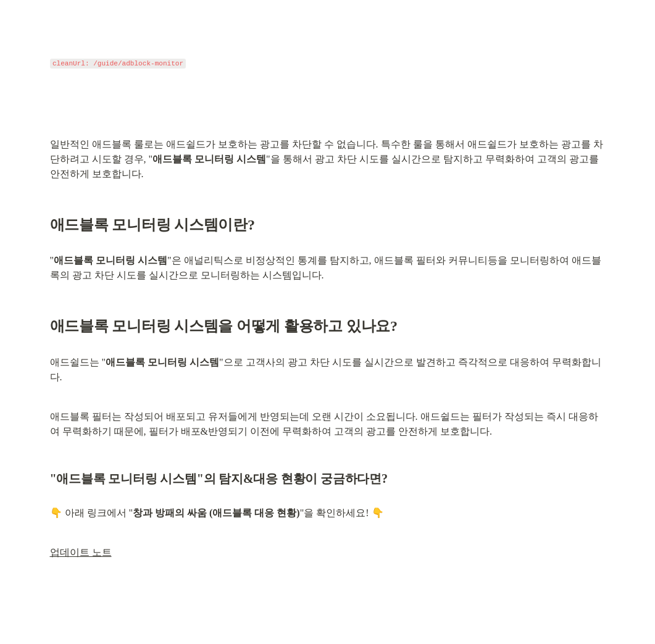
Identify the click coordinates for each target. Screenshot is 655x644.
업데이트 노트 (81, 552)
